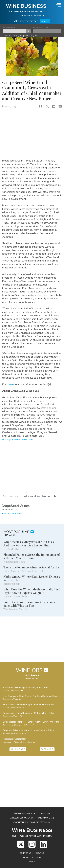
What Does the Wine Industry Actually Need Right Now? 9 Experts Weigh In (32, 591)
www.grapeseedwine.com (17, 439)
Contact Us (25, 853)
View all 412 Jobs (32, 678)
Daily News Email (46, 818)
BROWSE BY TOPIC (41, 28)
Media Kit (32, 862)
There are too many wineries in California (31, 567)
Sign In (45, 21)
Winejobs (45, 814)
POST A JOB (47, 749)
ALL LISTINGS (18, 749)
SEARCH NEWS (9, 28)
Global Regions (31, 36)
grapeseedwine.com (12, 513)
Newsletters (19, 822)
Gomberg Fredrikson (40, 822)
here (11, 384)
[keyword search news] (15, 31)
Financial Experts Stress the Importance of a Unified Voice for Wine (32, 556)
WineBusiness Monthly (25, 814)
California (7, 36)
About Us (40, 853)
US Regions (18, 36)
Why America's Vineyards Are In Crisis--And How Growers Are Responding (30, 543)
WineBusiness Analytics (22, 818)
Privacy (27, 857)
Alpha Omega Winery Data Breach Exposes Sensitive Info (32, 578)
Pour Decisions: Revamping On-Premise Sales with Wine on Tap (30, 604)
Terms (38, 857)
